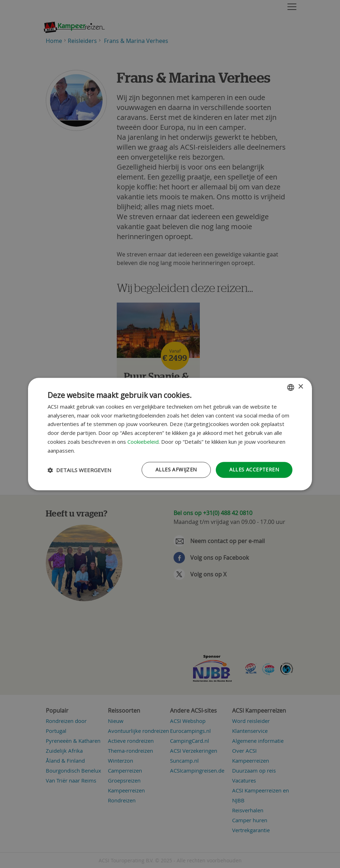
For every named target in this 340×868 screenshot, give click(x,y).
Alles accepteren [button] (254, 470)
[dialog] (170, 434)
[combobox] (291, 387)
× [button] (300, 387)
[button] (79, 470)
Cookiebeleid (143, 442)
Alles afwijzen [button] (176, 470)
